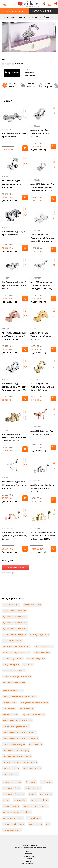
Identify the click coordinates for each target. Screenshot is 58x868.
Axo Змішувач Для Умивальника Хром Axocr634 (40, 133)
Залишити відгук (16, 567)
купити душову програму (14, 611)
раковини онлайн (42, 652)
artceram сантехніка (12, 782)
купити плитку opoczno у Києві (17, 812)
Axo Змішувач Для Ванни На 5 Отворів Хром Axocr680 (43, 488)
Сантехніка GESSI (11, 768)
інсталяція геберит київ (14, 794)
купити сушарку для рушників (16, 652)
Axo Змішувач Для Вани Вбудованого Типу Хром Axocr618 (14, 485)
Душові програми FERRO (34, 714)
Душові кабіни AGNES (13, 690)
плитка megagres (11, 806)
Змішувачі (32, 17)
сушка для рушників (44, 647)
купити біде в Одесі (33, 605)
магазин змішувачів (36, 658)
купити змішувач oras (13, 818)
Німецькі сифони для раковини (17, 756)
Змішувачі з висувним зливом (34, 702)
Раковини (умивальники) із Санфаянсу (20, 738)
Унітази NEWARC (11, 714)
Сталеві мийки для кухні (14, 744)
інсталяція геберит (12, 788)
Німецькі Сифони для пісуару (16, 750)
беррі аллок (31, 782)
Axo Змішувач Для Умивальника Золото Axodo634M (41, 336)
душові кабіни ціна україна (15, 629)
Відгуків (19, 64)
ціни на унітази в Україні (14, 670)
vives (48, 824)
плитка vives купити (12, 830)
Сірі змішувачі (9, 708)
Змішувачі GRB (10, 702)
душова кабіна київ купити (15, 623)
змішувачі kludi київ (40, 800)
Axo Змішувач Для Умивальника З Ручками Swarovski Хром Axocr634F (43, 238)
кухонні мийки (35, 824)
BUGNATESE (29, 69)
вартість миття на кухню (14, 635)
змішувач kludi (20, 800)
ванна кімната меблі (12, 641)
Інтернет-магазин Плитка (14, 17)
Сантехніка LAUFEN (32, 768)
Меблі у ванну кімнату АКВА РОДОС (20, 696)
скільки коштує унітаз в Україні (17, 676)
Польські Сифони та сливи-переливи (20, 762)
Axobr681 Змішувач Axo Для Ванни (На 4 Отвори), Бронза (15, 536)
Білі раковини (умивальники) (16, 726)
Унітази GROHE (27, 708)
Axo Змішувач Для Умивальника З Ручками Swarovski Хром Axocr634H (15, 387)
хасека (6, 800)
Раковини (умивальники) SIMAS (17, 720)
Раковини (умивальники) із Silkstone (19, 732)
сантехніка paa (34, 818)
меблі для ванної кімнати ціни (17, 647)
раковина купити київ (13, 658)
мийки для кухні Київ (39, 635)
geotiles (32, 794)
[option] (29, 37)
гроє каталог (46, 794)
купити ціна (28, 664)
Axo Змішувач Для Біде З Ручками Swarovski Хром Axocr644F (14, 285)
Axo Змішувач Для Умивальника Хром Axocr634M (12, 184)
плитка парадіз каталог (14, 824)
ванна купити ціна (11, 605)
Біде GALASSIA (36, 744)
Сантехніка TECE (11, 774)
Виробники (44, 17)
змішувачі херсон (11, 664)
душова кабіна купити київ (15, 617)
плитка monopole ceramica (35, 806)
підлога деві (46, 782)
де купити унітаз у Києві (14, 682)
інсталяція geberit (33, 788)
